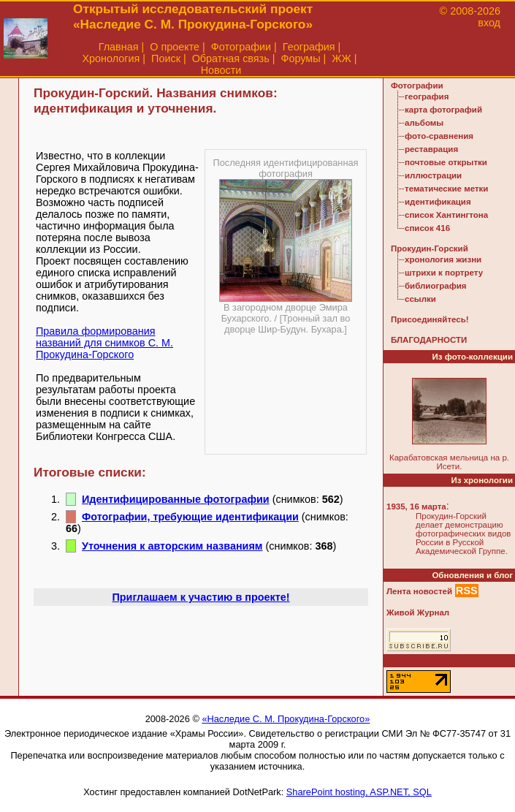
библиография (436, 286)
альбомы (424, 123)
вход (489, 23)
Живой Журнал (418, 612)
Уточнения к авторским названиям (172, 546)
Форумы (300, 58)
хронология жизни (443, 259)
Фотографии (241, 47)
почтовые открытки (446, 162)
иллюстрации (433, 175)
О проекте (175, 47)
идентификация (438, 202)
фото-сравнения (439, 136)
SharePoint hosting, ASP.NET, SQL (359, 792)
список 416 (427, 228)
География (309, 47)
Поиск (166, 58)
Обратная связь (231, 58)
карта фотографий (443, 110)
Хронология (111, 58)
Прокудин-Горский (430, 248)
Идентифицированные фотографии (176, 499)
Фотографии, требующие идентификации (190, 517)
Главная (119, 47)
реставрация (431, 149)
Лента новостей (419, 591)
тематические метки (446, 189)
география (427, 96)
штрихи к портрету (444, 273)
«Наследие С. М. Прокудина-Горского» (286, 719)
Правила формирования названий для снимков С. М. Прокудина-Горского (104, 343)
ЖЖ (342, 58)
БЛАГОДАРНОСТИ (429, 340)
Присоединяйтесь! (430, 319)
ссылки (420, 299)
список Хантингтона (446, 215)
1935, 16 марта (416, 506)
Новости (221, 70)
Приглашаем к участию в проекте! (201, 597)
